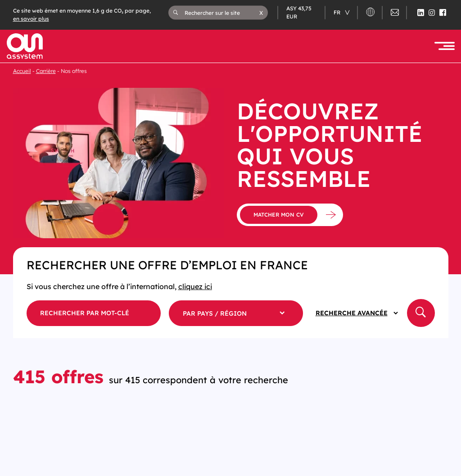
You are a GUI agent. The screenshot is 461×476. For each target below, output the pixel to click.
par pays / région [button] (215, 313)
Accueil (22, 71)
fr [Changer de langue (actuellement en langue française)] (338, 12)
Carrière (46, 71)
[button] (261, 13)
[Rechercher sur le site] (222, 13)
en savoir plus (31, 19)
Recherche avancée (352, 313)
